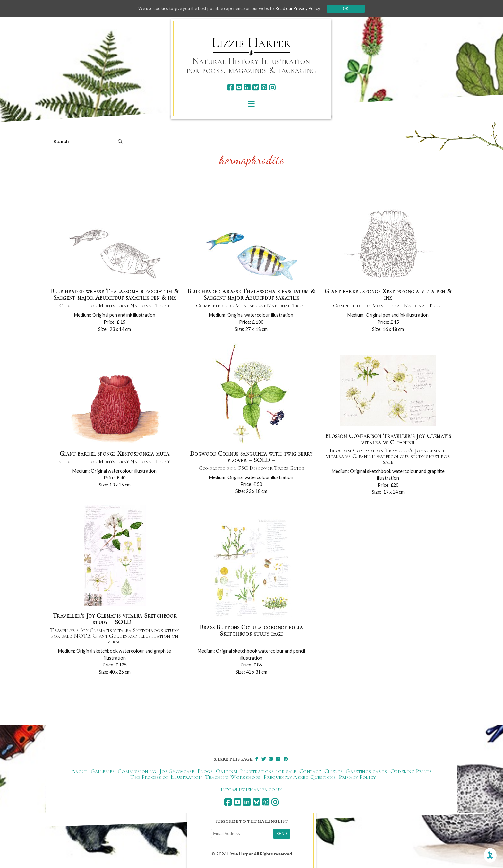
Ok (351, 9)
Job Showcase (177, 772)
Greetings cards (366, 772)
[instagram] (272, 87)
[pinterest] (264, 87)
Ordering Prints (411, 772)
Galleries (103, 772)
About (79, 772)
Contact (310, 772)
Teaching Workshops (233, 778)
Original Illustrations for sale (256, 772)
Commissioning (137, 772)
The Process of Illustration (166, 778)
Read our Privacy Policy (303, 9)
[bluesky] (256, 87)
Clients (334, 772)
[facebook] (230, 87)
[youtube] (239, 87)
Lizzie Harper (251, 42)
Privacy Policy (358, 778)
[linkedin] (247, 87)
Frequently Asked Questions (299, 778)
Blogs (205, 772)
